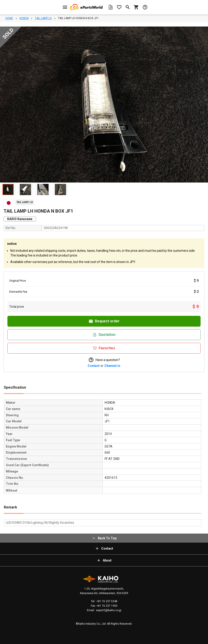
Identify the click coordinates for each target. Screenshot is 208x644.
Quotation (104, 335)
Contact (94, 366)
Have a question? (104, 360)
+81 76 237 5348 (107, 601)
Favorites (104, 348)
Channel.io (112, 366)
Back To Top (104, 538)
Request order (104, 321)
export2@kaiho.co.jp (108, 610)
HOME (9, 18)
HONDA (24, 18)
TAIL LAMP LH (43, 18)
